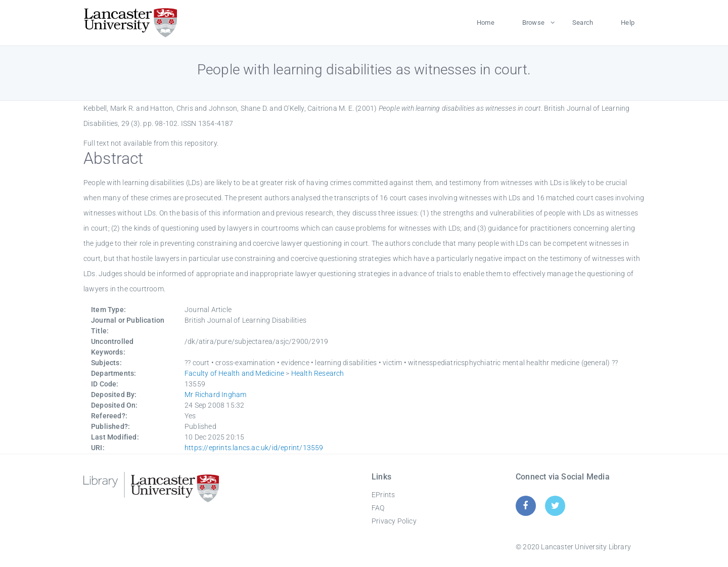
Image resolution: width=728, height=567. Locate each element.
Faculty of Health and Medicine (234, 373)
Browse (533, 23)
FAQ (378, 508)
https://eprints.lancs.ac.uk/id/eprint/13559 (254, 448)
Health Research (318, 373)
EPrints (383, 495)
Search (583, 23)
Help (628, 23)
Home (486, 23)
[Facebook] (526, 506)
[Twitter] (555, 506)
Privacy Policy (394, 521)
